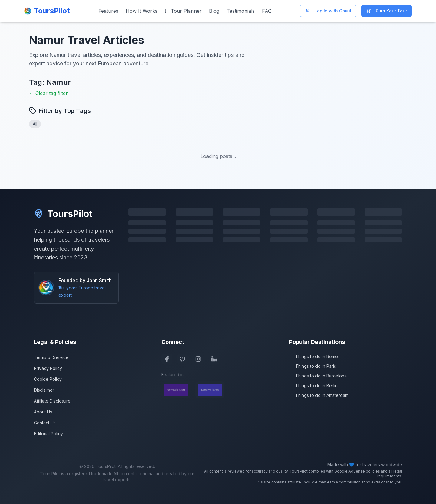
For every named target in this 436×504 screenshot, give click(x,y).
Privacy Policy (48, 368)
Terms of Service (51, 357)
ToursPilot (63, 214)
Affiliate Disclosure (52, 401)
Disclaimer (44, 390)
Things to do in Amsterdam (319, 395)
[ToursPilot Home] (47, 11)
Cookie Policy (48, 379)
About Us (43, 412)
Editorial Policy (48, 434)
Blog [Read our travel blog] (214, 11)
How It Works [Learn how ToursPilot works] (142, 11)
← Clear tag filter (48, 93)
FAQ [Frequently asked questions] (267, 11)
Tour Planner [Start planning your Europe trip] (183, 11)
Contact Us (45, 423)
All (35, 124)
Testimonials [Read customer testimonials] (241, 11)
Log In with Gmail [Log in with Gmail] (328, 11)
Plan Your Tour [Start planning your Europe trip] (386, 11)
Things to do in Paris (313, 366)
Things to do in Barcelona (318, 376)
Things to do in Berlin (313, 385)
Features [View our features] (108, 11)
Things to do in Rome (314, 356)
